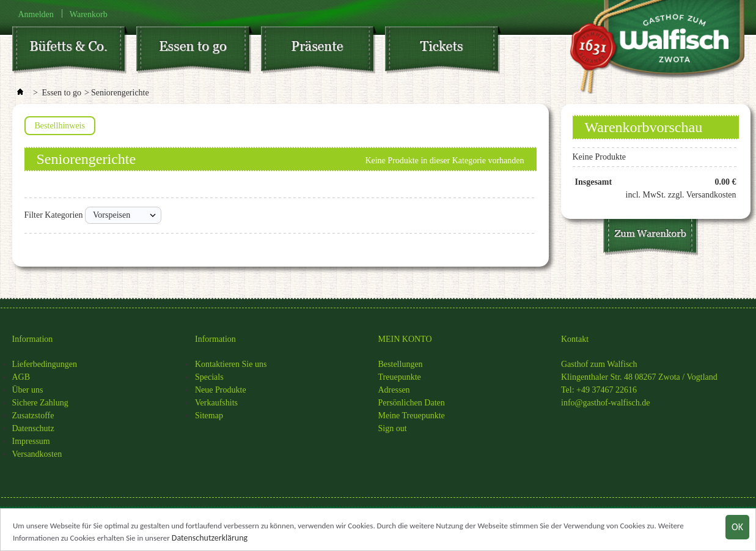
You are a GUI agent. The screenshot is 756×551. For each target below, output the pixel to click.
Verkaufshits (216, 403)
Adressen (394, 390)
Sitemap (209, 416)
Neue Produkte (221, 390)
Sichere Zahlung (40, 403)
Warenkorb (89, 14)
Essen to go (61, 93)
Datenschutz (33, 428)
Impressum (31, 441)
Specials (209, 377)
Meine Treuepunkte (412, 416)
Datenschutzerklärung (210, 539)
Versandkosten (37, 454)
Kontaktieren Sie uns (231, 364)
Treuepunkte (400, 377)
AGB (21, 377)
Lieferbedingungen (45, 364)
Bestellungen (401, 364)
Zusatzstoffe (33, 416)
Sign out (393, 428)
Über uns (28, 390)
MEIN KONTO (405, 339)
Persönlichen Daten (412, 403)
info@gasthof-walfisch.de (605, 403)
